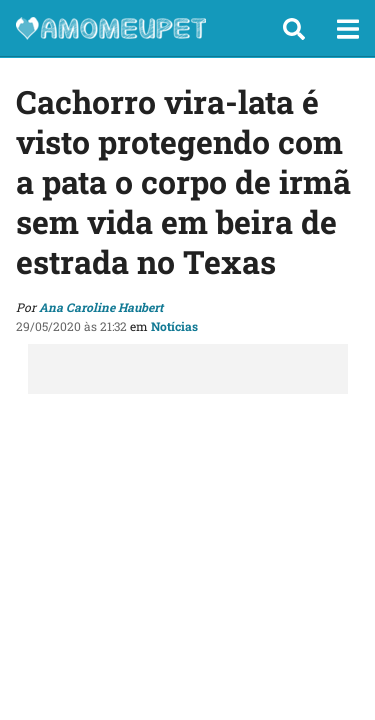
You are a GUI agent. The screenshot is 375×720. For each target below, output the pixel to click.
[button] (294, 29)
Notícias (174, 326)
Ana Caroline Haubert (101, 307)
